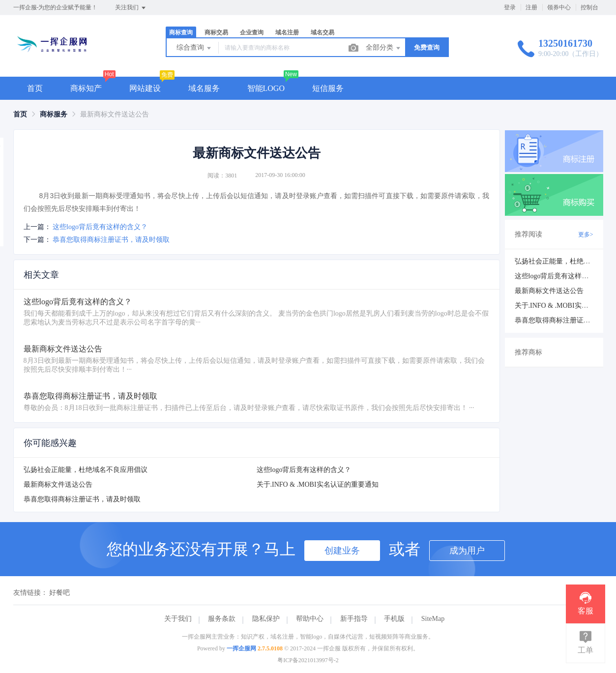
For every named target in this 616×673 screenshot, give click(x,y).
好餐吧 (59, 593)
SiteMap (433, 619)
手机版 (394, 619)
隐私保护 (266, 619)
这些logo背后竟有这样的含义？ (100, 227)
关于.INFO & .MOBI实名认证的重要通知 (318, 484)
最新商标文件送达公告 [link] (115, 114)
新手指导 (354, 619)
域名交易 (323, 32)
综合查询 (195, 48)
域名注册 (287, 32)
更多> (586, 234)
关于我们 (178, 619)
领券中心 (559, 7)
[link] (20, 114)
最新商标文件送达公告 (58, 484)
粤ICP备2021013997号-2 (308, 660)
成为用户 (467, 551)
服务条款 (222, 619)
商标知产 (86, 88)
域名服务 (204, 88)
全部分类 (384, 48)
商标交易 (216, 32)
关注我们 (131, 8)
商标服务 (54, 114)
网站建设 (145, 88)
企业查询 (252, 32)
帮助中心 (310, 619)
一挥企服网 (241, 648)
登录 (510, 7)
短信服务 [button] (328, 88)
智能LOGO (266, 88)
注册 (531, 7)
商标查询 (181, 32)
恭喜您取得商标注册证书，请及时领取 (111, 240)
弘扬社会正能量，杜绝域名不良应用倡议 (86, 470)
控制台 (589, 7)
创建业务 (342, 551)
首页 (35, 88)
